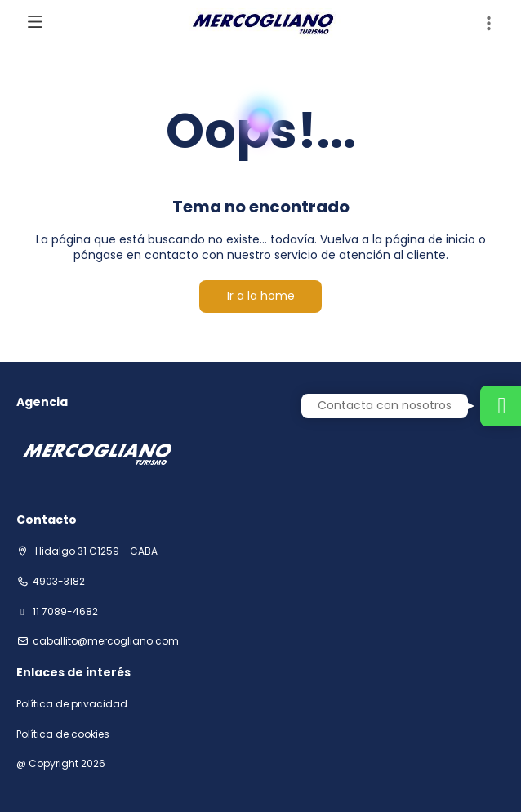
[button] (488, 24)
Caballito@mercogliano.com (106, 641)
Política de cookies (63, 734)
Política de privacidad (72, 704)
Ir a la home (261, 296)
